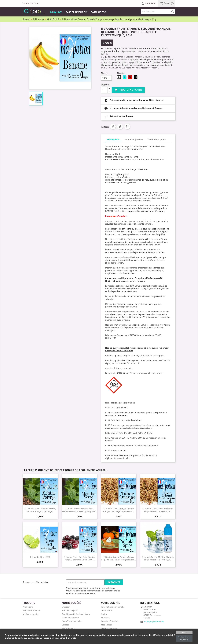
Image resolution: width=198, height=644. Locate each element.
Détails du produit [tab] (133, 139)
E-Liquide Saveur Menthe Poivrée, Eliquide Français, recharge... (40, 510)
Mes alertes (106, 625)
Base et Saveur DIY (77, 12)
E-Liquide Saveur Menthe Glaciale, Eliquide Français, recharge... (158, 558)
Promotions (28, 607)
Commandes (107, 610)
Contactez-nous (31, 3)
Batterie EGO (98, 12)
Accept (184, 632)
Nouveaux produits (31, 610)
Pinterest (127, 126)
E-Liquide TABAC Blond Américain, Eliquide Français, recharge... (158, 510)
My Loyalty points (109, 628)
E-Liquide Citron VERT (40, 557)
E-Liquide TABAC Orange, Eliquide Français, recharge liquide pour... (119, 510)
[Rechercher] (158, 11)
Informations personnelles (113, 607)
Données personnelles (72, 621)
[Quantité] (104, 90)
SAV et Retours (69, 628)
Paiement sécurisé (70, 618)
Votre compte (110, 603)
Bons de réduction (110, 621)
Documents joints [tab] (157, 139)
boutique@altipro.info (154, 622)
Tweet (120, 126)
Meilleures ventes (31, 614)
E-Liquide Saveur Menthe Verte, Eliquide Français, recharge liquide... (79, 510)
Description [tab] (113, 139)
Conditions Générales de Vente (76, 614)
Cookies (65, 625)
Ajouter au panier (128, 90)
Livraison (66, 607)
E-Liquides (56, 12)
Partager (113, 126)
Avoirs (104, 614)
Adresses (105, 618)
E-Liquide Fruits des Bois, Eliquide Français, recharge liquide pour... (79, 558)
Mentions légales (70, 610)
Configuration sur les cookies (184, 638)
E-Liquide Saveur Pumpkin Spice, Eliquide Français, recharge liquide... (119, 558)
